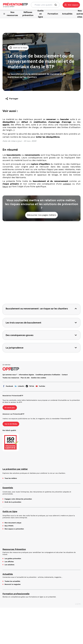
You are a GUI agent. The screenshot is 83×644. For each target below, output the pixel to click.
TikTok (30, 303)
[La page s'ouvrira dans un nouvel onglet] (71, 5)
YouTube (40, 303)
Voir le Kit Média (11, 341)
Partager (12, 99)
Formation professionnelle (16, 510)
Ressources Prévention (14, 466)
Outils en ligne (10, 428)
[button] (71, 5)
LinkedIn (19, 303)
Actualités (8, 491)
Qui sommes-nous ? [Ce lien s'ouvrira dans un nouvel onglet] (10, 291)
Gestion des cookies (39, 294)
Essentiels (8, 404)
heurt (5, 186)
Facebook (8, 303)
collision (67, 184)
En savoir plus (10, 324)
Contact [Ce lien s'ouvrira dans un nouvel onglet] (65, 291)
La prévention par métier (15, 386)
